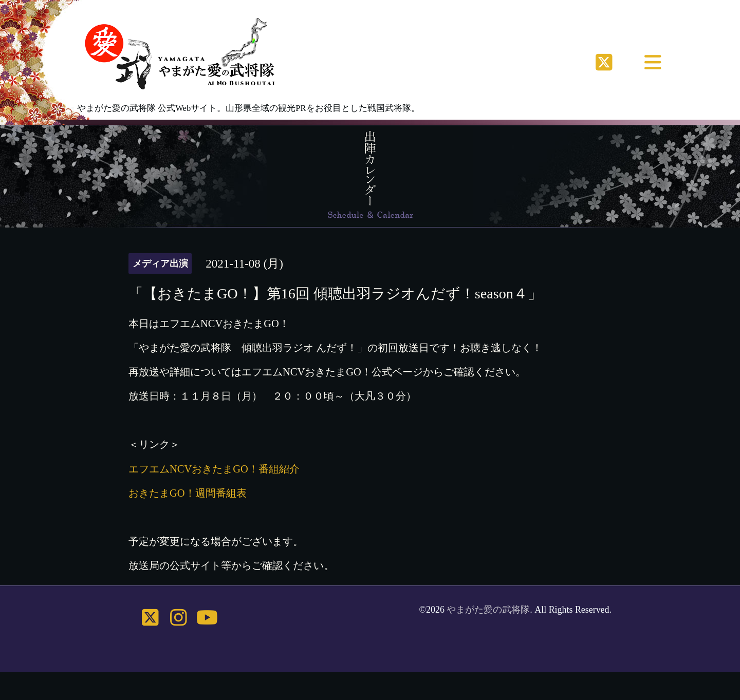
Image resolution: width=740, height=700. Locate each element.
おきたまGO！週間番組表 (188, 493)
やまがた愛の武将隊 (488, 610)
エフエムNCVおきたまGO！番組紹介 (214, 469)
